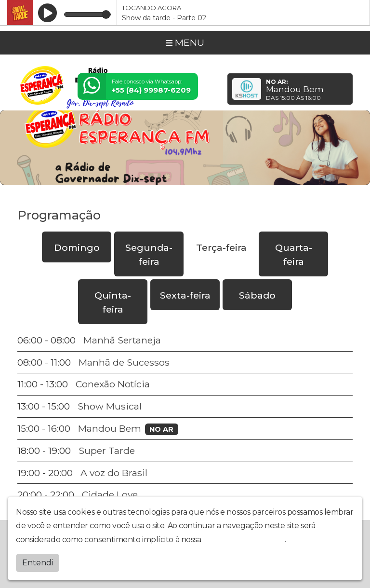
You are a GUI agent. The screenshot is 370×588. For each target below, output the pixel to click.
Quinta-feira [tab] (113, 302)
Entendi (38, 562)
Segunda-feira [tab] (149, 254)
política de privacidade (244, 539)
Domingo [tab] (77, 247)
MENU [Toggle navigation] (185, 42)
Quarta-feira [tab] (294, 254)
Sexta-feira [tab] (185, 295)
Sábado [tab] (257, 295)
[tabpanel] (185, 417)
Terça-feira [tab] (221, 247)
